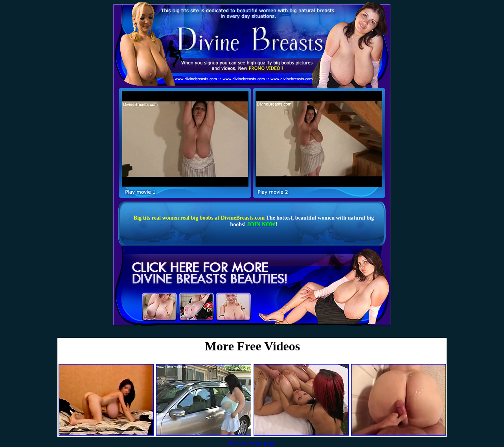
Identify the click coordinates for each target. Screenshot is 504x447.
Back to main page (252, 443)
